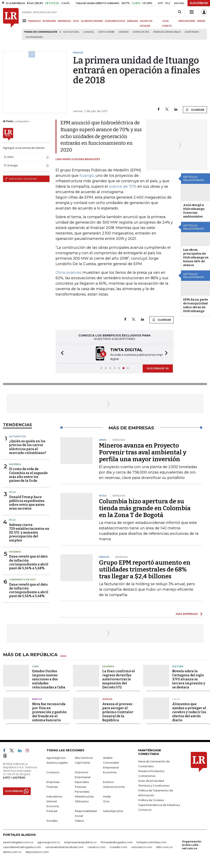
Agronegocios (56, 757)
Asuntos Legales (57, 762)
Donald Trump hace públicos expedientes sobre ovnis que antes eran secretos (27, 502)
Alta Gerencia (84, 757)
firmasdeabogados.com (117, 841)
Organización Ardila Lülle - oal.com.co (192, 844)
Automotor (17, 436)
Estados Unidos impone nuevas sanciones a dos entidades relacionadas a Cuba (49, 678)
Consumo (53, 771)
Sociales (52, 820)
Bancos (37, 698)
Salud (176, 698)
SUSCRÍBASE (199, 3)
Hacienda (15, 464)
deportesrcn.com (37, 851)
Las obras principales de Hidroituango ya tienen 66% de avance (196, 257)
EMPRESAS (64, 21)
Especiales (82, 781)
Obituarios (82, 800)
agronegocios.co (49, 841)
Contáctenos (147, 775)
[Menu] (25, 21)
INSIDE (201, 21)
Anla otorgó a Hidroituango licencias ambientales (194, 211)
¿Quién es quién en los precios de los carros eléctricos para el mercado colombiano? (28, 447)
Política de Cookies (151, 799)
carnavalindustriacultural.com (64, 846)
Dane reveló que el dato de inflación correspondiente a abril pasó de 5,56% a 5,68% (29, 562)
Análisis (108, 757)
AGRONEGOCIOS (115, 21)
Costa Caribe (106, 32)
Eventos (108, 781)
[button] (61, 353)
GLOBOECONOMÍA (92, 21)
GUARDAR (195, 110)
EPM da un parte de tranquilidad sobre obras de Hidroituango (196, 305)
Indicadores (54, 796)
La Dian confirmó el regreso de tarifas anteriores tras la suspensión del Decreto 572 (119, 678)
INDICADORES (187, 21)
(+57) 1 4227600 (14, 777)
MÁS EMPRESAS (187, 613)
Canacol (89, 32)
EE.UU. (13, 492)
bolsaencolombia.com (151, 841)
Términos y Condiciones (154, 785)
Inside (107, 796)
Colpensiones (34, 37)
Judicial (107, 698)
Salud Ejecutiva (113, 810)
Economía (110, 771)
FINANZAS (34, 21)
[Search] (180, 12)
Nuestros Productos (151, 770)
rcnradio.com (118, 846)
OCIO (76, 21)
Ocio (106, 800)
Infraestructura (84, 796)
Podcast (52, 810)
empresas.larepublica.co (80, 841)
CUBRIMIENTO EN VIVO (22, 579)
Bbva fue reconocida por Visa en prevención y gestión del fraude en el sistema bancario (49, 711)
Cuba (35, 666)
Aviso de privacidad (151, 780)
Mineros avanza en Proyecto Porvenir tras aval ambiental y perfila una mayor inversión (143, 452)
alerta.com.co (12, 851)
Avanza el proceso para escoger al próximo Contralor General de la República (118, 711)
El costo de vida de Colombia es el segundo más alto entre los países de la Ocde (28, 474)
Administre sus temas (21, 179)
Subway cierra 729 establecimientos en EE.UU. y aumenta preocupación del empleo (29, 532)
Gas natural (71, 32)
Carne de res (141, 32)
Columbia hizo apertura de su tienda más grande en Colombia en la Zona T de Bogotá (145, 508)
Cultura (178, 666)
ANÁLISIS (132, 21)
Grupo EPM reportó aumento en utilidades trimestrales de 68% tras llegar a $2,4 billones (145, 569)
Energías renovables (167, 32)
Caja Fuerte (82, 762)
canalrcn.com (97, 846)
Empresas (53, 781)
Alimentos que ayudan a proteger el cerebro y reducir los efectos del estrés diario (189, 711)
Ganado (124, 32)
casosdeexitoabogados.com (22, 846)
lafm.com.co (164, 846)
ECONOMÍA (49, 21)
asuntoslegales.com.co (18, 841)
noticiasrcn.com (142, 846)
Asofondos (192, 32)
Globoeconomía (114, 786)
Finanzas (52, 786)
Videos (79, 820)
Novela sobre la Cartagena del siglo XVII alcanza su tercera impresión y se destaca (189, 678)
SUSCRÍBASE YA (158, 368)
